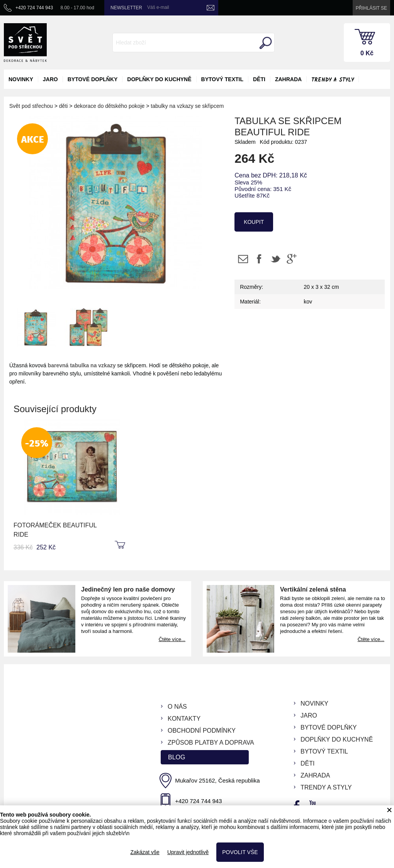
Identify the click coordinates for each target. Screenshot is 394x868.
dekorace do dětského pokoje (109, 106)
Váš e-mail (158, 7)
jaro (50, 79)
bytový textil (222, 79)
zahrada (288, 79)
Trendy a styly (333, 80)
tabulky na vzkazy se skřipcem (187, 106)
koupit (254, 222)
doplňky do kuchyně (159, 79)
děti (259, 79)
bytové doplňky (93, 79)
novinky (21, 79)
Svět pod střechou (31, 106)
